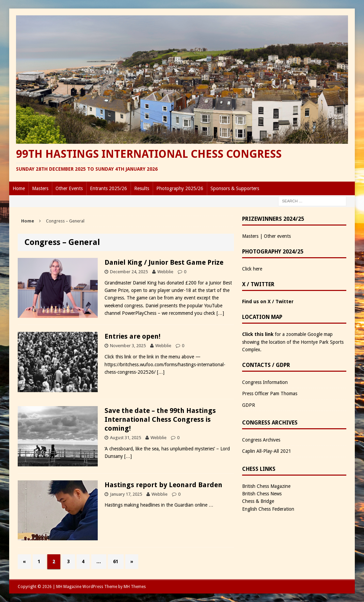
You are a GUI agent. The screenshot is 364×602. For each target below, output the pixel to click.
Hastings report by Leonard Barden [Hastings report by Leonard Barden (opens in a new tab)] (163, 485)
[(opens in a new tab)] (58, 537)
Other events (277, 236)
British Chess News (262, 494)
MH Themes (135, 587)
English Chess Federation (268, 509)
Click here (252, 269)
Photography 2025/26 (180, 188)
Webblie (165, 272)
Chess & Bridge (258, 501)
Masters (40, 188)
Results (142, 188)
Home (19, 188)
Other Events (69, 188)
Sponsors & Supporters (235, 188)
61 (116, 561)
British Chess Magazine (266, 486)
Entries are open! (132, 336)
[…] (220, 313)
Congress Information (265, 382)
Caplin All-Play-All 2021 (267, 451)
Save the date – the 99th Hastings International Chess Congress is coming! (160, 419)
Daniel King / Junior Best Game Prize (164, 262)
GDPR (249, 405)
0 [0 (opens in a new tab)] (179, 494)
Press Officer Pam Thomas (270, 393)
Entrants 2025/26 (108, 188)
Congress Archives (261, 440)
